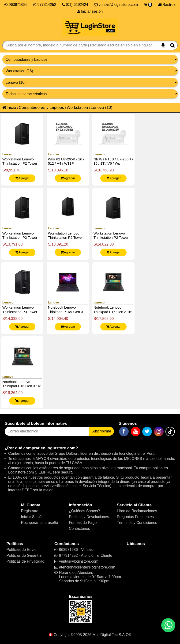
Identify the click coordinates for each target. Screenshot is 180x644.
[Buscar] (172, 45)
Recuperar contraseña (40, 523)
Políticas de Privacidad (25, 561)
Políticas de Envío (21, 550)
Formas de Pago (83, 523)
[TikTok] (170, 432)
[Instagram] (159, 432)
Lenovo (97, 107)
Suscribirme (101, 431)
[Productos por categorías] (90, 71)
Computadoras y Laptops (41, 107)
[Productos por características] (90, 94)
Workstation (77, 107)
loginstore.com (61, 448)
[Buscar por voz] (163, 45)
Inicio (9, 107)
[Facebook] (124, 432)
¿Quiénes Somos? (84, 511)
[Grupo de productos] (90, 59)
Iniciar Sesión (32, 517)
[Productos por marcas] (90, 82)
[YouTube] (136, 432)
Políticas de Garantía (24, 555)
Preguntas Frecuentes (135, 517)
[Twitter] (147, 432)
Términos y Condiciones (137, 523)
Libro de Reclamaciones (137, 511)
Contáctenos (79, 528)
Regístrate (30, 511)
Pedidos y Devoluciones (89, 517)
